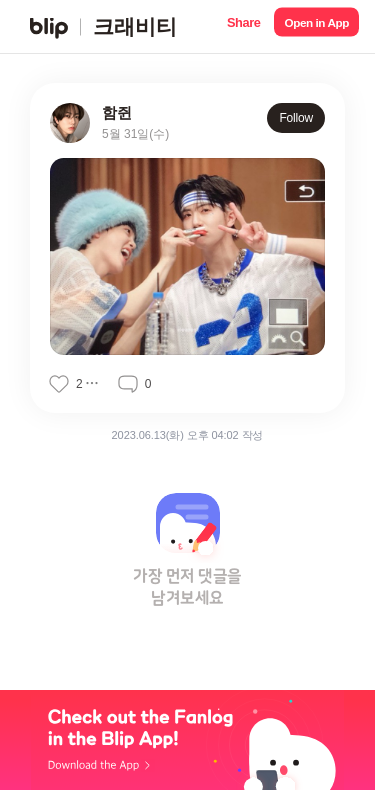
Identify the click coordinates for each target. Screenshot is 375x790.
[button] (243, 26)
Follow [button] (296, 118)
